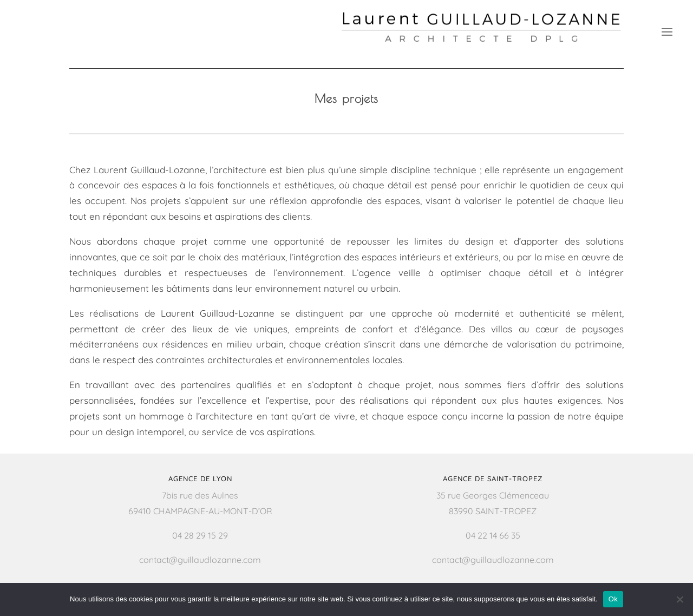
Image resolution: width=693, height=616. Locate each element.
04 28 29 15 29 (200, 535)
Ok (613, 599)
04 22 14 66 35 (493, 535)
